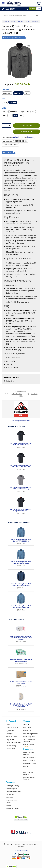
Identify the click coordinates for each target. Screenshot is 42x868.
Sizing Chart (11, 381)
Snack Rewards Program (29, 754)
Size (4, 108)
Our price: (8, 84)
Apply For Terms (11, 737)
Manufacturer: (8, 137)
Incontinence (10, 798)
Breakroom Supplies (13, 809)
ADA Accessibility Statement (29, 741)
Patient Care (10, 795)
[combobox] (7, 126)
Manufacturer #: (9, 141)
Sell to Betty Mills (29, 737)
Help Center (27, 728)
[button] (27, 9)
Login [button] (39, 9)
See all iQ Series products (21, 421)
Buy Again (9, 734)
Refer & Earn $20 (29, 761)
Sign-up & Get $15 (30, 758)
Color (5, 89)
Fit (3, 98)
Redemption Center (30, 764)
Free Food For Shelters (28, 773)
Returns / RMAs (11, 749)
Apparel (8, 806)
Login (8, 725)
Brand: (24, 137)
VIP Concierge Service (31, 734)
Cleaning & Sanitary (12, 786)
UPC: (5, 145)
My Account (10, 731)
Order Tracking (11, 746)
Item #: (5, 38)
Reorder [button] (32, 9)
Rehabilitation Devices (13, 792)
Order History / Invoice (13, 743)
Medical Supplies (12, 789)
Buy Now (27, 132)
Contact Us (27, 731)
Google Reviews (29, 745)
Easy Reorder (10, 740)
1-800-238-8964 (17, 394)
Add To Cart (27, 126)
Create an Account (12, 728)
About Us (26, 725)
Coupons (26, 767)
